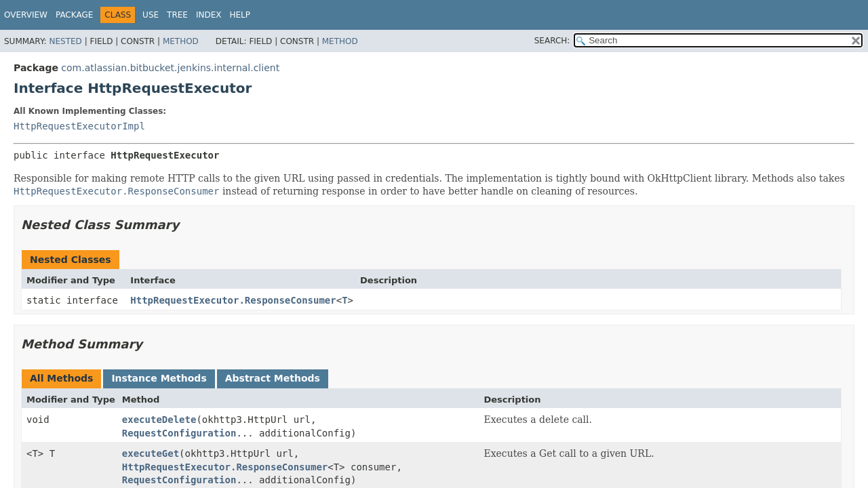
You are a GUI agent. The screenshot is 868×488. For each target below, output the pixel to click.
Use (151, 15)
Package (74, 15)
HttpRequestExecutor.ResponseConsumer (233, 300)
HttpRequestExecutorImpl (79, 126)
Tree (177, 15)
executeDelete (159, 420)
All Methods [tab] (61, 378)
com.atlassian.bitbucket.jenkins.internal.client (170, 68)
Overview (26, 15)
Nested (65, 41)
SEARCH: (552, 41)
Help (240, 15)
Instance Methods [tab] (159, 378)
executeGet (151, 453)
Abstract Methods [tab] (273, 378)
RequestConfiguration (179, 433)
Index (209, 15)
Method (181, 41)
